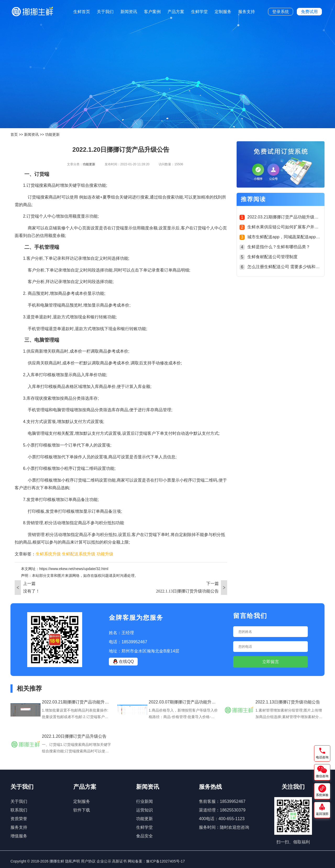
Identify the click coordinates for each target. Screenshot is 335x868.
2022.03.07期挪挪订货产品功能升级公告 (186, 702)
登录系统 (281, 12)
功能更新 (52, 134)
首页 (14, 134)
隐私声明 (72, 861)
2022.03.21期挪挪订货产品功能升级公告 (285, 217)
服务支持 (247, 12)
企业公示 (104, 861)
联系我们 (19, 810)
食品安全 (144, 836)
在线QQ (123, 662)
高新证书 (119, 861)
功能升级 (105, 554)
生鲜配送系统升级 (79, 554)
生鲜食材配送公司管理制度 (272, 257)
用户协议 (88, 861)
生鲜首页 (82, 12)
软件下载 (82, 810)
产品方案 (176, 12)
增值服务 (19, 836)
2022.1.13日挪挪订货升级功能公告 (187, 591)
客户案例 (152, 12)
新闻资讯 (129, 12)
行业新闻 (144, 801)
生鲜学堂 (199, 12)
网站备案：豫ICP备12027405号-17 (156, 861)
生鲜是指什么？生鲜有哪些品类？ (279, 247)
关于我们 (105, 12)
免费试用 (309, 12)
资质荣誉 (19, 819)
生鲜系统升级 (48, 554)
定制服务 (223, 12)
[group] (281, 165)
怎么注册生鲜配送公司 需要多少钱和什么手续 (290, 267)
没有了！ (31, 591)
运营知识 (144, 810)
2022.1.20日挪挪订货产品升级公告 (74, 736)
